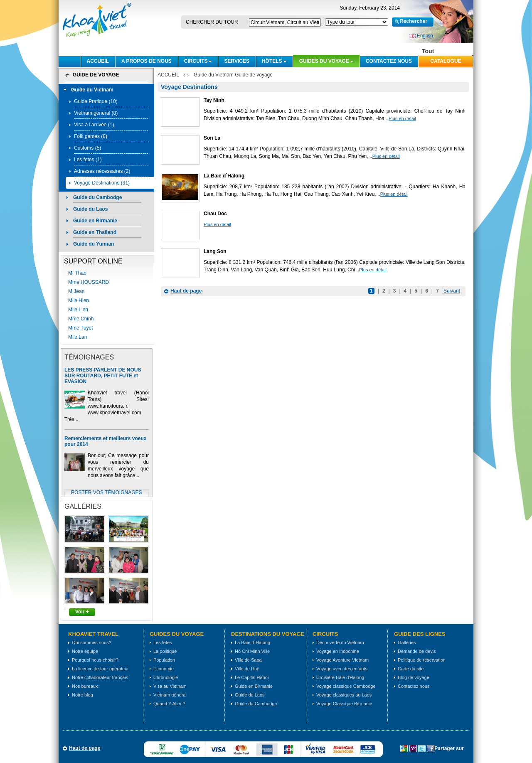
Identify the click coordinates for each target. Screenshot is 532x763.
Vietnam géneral (170, 695)
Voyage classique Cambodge (346, 686)
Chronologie (166, 677)
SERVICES (236, 61)
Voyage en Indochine (338, 651)
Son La (212, 138)
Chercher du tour (212, 22)
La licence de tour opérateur (100, 669)
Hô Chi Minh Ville (252, 651)
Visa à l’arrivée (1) (94, 125)
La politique (165, 651)
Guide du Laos (90, 209)
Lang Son (215, 251)
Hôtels (272, 61)
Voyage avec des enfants (342, 669)
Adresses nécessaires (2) (102, 171)
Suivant (452, 291)
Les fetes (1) (88, 160)
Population (164, 660)
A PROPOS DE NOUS (147, 61)
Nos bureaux (85, 686)
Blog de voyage (414, 677)
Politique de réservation (422, 660)
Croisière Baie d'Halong (340, 677)
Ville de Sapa (248, 660)
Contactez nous (389, 61)
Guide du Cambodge (97, 197)
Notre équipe (85, 651)
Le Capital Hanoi (252, 677)
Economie (164, 669)
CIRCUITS (196, 61)
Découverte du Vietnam (340, 642)
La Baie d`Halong (224, 176)
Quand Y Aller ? (169, 704)
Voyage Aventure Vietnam (342, 660)
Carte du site (411, 669)
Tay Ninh (214, 100)
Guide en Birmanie (95, 221)
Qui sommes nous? (92, 642)
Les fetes (163, 642)
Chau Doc (215, 214)
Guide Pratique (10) (96, 101)
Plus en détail (402, 118)
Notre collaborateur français (100, 677)
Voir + (82, 612)
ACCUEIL (98, 61)
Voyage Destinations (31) (102, 183)
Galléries (407, 642)
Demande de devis (417, 651)
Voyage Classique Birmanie (344, 704)
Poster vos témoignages (106, 492)
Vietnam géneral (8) (96, 113)
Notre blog (83, 695)
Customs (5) (87, 148)
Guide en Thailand (95, 232)
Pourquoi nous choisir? (95, 660)
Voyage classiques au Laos (344, 695)
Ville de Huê (247, 669)
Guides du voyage (324, 61)
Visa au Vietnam (170, 686)
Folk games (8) (91, 136)
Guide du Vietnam (92, 90)
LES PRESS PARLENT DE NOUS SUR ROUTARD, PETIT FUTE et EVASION (103, 376)
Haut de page (186, 291)
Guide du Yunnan (94, 244)
